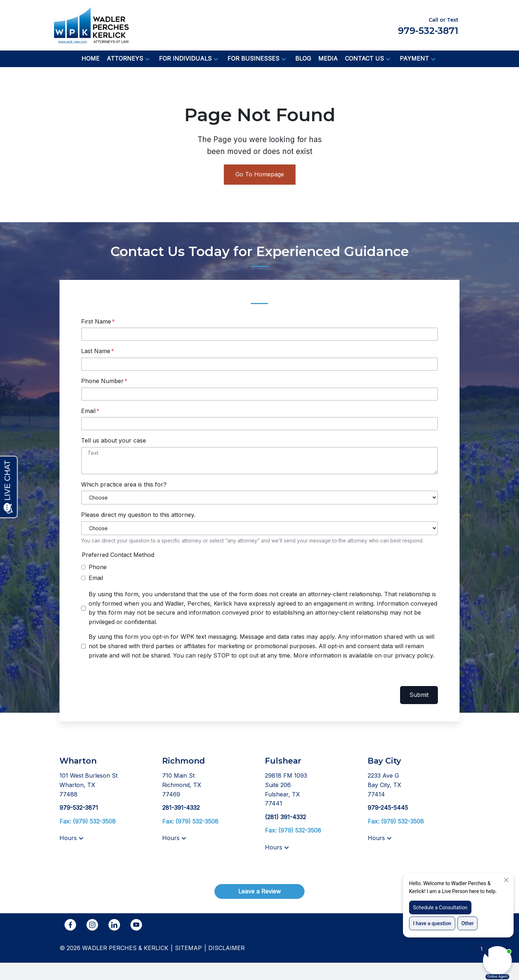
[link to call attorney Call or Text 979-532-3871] (428, 25)
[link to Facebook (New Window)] (70, 925)
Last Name (96, 351)
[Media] (328, 59)
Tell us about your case (114, 440)
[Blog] (303, 59)
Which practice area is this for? (124, 484)
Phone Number (102, 381)
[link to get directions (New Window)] (105, 785)
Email (88, 411)
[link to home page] (91, 25)
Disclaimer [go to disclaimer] (227, 948)
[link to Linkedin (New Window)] (114, 925)
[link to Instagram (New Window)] (92, 925)
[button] (147, 59)
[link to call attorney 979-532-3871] (79, 808)
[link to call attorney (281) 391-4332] (285, 817)
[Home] (90, 59)
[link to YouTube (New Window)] (136, 925)
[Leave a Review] (259, 891)
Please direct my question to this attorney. (138, 515)
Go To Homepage (260, 174)
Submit (419, 695)
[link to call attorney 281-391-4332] (181, 808)
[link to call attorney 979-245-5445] (388, 808)
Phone (98, 567)
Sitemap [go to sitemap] (188, 948)
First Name (96, 321)
